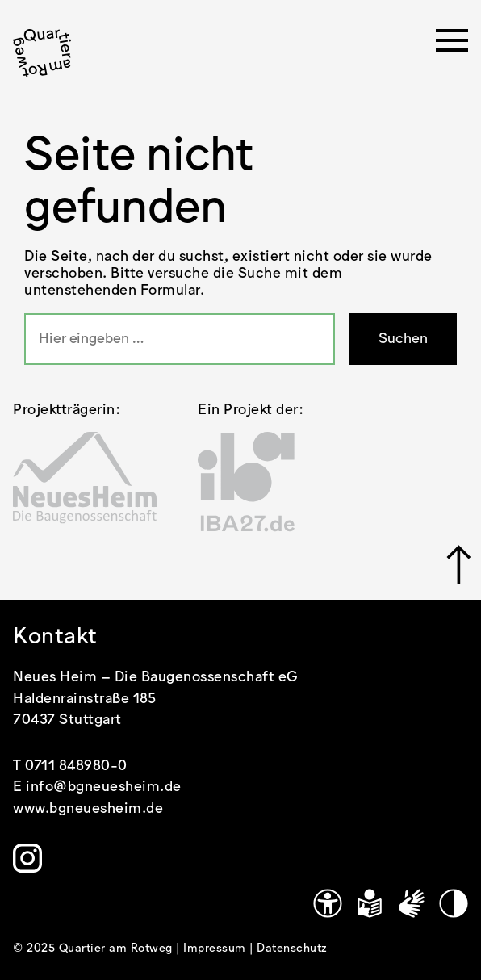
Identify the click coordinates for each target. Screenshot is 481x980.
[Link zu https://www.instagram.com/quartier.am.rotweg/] (27, 858)
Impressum (216, 949)
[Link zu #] (457, 564)
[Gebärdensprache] (412, 903)
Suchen (403, 339)
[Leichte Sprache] (370, 903)
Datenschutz (292, 949)
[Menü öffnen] (452, 45)
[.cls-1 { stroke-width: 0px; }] (42, 53)
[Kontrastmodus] (454, 903)
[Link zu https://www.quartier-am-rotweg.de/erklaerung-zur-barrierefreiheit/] (328, 903)
